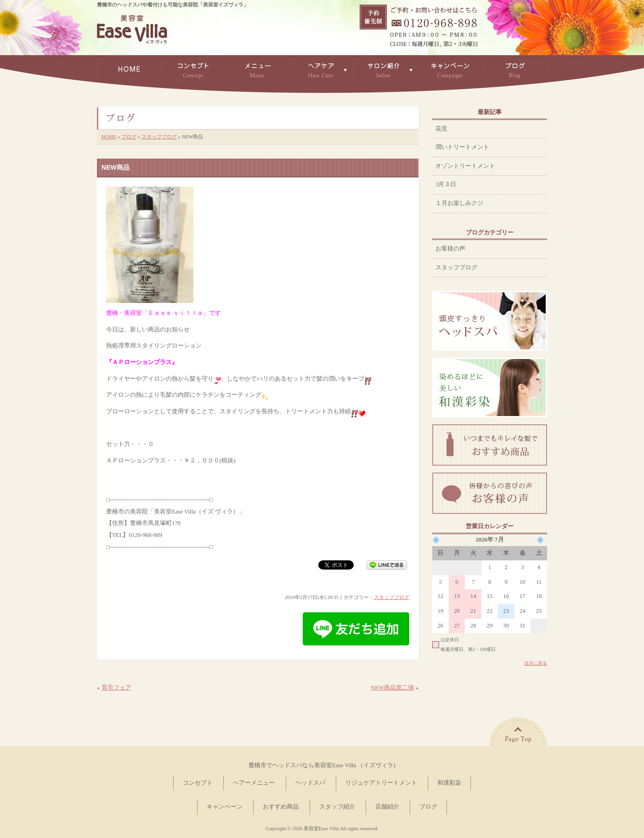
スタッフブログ (159, 137)
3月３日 (446, 184)
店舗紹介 (387, 807)
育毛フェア (116, 688)
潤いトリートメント (462, 147)
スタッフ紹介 (337, 807)
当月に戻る (536, 663)
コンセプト (198, 783)
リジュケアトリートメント (381, 783)
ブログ (129, 137)
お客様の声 (450, 249)
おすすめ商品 (281, 807)
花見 (441, 129)
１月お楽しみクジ (459, 203)
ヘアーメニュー (254, 783)
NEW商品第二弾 (392, 688)
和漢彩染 (449, 783)
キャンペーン (225, 807)
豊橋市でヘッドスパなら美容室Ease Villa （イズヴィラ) (322, 765)
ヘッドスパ (310, 783)
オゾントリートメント (465, 166)
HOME (109, 137)
